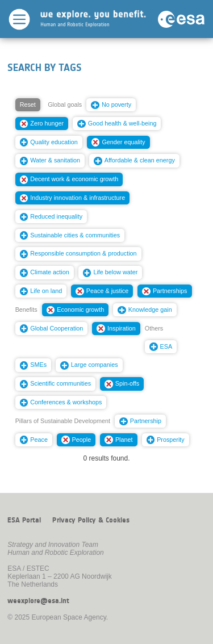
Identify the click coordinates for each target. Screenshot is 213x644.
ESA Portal (24, 520)
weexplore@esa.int (38, 601)
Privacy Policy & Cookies (91, 520)
